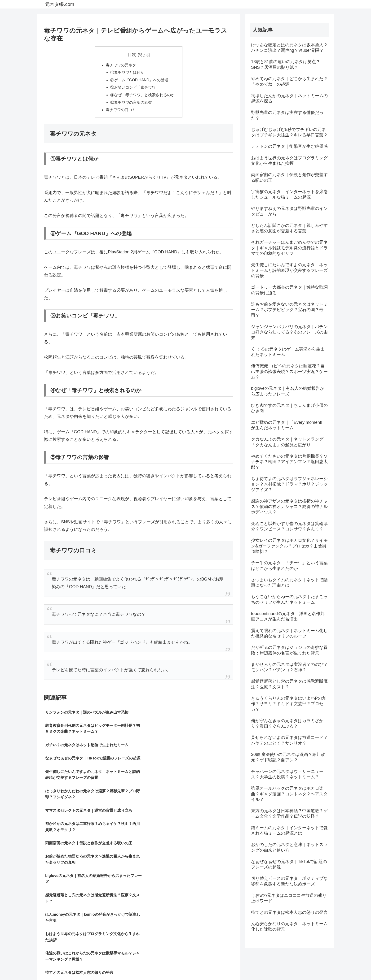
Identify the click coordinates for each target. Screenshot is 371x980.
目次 (132, 55)
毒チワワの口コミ (121, 111)
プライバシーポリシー (288, 965)
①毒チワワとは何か (127, 73)
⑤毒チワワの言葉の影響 (131, 104)
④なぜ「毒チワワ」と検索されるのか (142, 96)
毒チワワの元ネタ (121, 65)
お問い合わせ (320, 965)
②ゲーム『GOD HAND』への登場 (139, 81)
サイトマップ (257, 965)
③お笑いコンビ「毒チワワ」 (135, 88)
